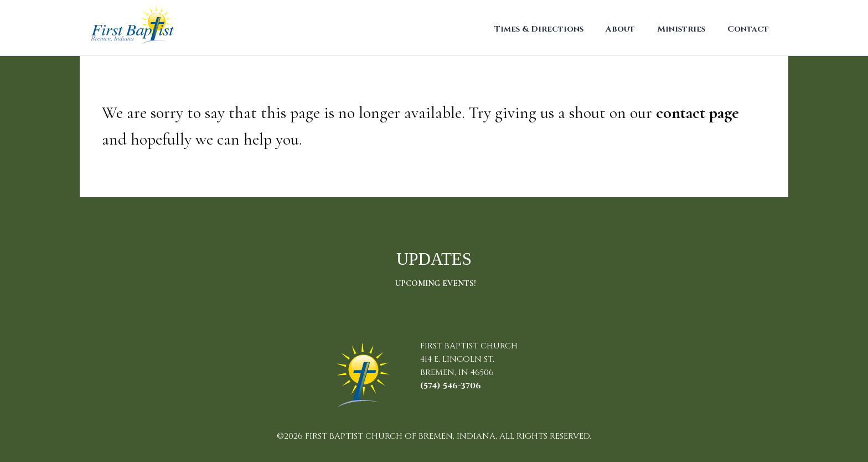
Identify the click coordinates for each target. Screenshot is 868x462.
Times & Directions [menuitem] (539, 29)
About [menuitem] (620, 29)
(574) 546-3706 (451, 386)
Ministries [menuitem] (681, 29)
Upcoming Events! (435, 283)
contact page (697, 113)
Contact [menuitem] (748, 29)
